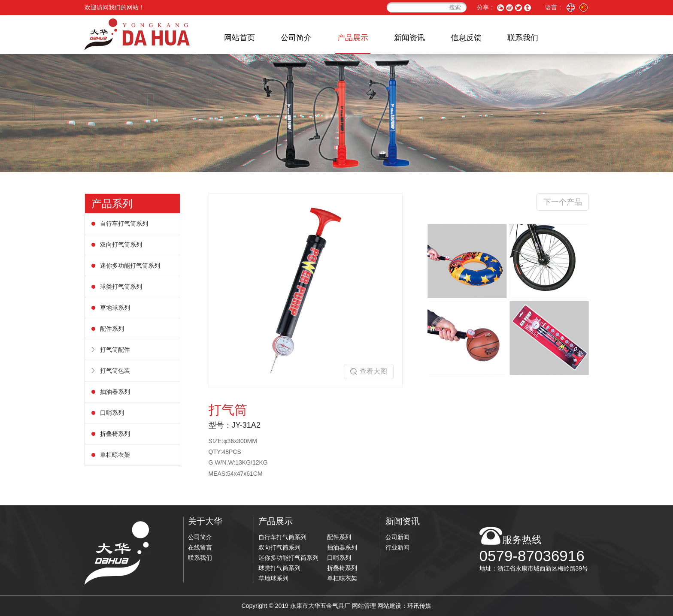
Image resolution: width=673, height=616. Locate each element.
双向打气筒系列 (121, 245)
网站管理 (364, 606)
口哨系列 (112, 413)
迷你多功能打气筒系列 (130, 266)
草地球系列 (115, 308)
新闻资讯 (409, 38)
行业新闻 (397, 547)
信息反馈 (466, 38)
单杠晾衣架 (115, 455)
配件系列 (112, 329)
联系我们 (523, 38)
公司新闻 (397, 537)
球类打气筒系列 (121, 287)
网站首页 (239, 38)
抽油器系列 (115, 392)
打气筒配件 (115, 350)
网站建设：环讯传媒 (404, 606)
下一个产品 (563, 202)
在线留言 (200, 547)
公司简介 (296, 38)
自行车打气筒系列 (124, 223)
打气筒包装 (115, 371)
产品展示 (353, 38)
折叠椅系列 (115, 434)
